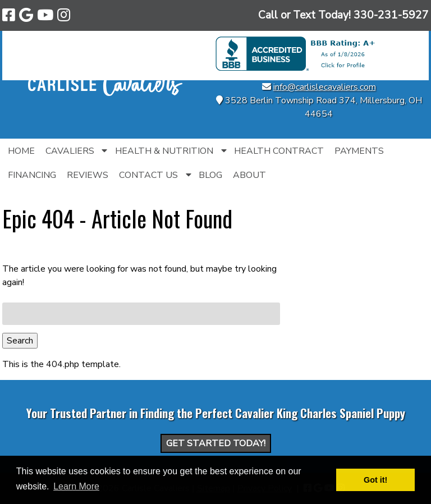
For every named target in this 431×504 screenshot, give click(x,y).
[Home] (106, 93)
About (249, 175)
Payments (359, 151)
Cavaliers (70, 151)
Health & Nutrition (164, 151)
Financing (32, 175)
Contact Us (148, 175)
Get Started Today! (216, 443)
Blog (210, 175)
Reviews (88, 175)
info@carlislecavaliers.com (325, 87)
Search (20, 341)
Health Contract (279, 151)
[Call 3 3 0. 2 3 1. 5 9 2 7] (391, 15)
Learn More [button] (76, 486)
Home (21, 151)
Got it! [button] (375, 480)
